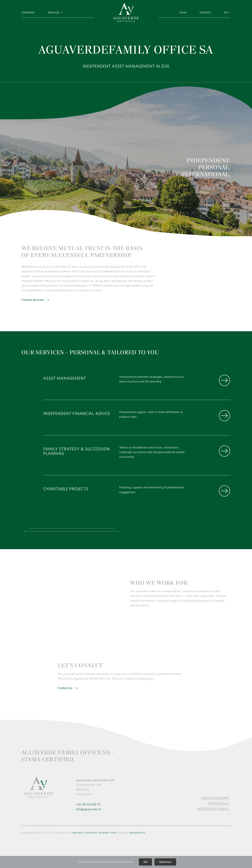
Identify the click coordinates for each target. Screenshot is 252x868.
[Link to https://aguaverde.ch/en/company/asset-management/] (224, 380)
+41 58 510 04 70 (88, 804)
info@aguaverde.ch (88, 809)
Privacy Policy (91, 833)
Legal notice (77, 833)
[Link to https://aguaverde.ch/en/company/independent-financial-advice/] (224, 416)
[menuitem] (227, 12)
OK (145, 862)
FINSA (113, 833)
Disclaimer (104, 833)
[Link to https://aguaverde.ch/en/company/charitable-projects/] (224, 491)
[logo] (126, 5)
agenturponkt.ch (137, 833)
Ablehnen (165, 862)
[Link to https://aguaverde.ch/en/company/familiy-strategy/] (224, 451)
